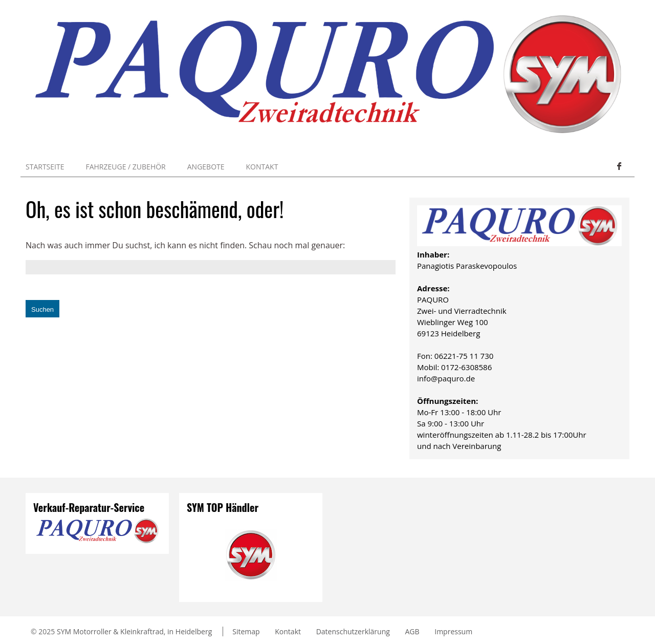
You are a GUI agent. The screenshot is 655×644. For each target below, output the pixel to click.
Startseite (45, 167)
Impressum (453, 631)
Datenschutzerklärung (353, 631)
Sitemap (246, 631)
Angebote (206, 167)
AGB (412, 631)
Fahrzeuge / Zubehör (125, 167)
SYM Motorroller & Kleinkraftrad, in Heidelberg (134, 631)
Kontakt (262, 167)
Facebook (619, 166)
